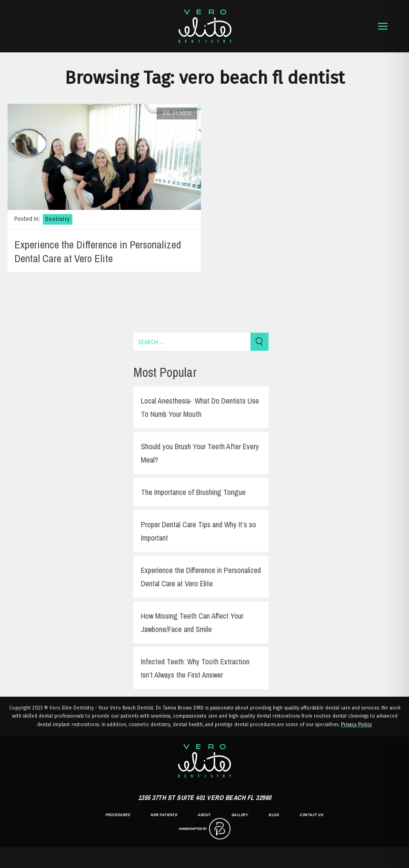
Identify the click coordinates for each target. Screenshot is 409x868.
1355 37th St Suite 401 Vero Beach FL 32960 (205, 798)
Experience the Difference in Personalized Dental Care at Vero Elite (98, 252)
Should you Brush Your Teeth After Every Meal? (200, 453)
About (204, 815)
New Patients (164, 815)
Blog (274, 815)
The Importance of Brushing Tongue (193, 492)
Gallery (240, 815)
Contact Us (311, 815)
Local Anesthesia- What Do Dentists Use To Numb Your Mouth (200, 407)
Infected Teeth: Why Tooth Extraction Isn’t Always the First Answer (195, 668)
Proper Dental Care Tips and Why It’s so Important (199, 531)
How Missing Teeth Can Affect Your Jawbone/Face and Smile (192, 622)
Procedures (117, 815)
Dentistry (58, 219)
